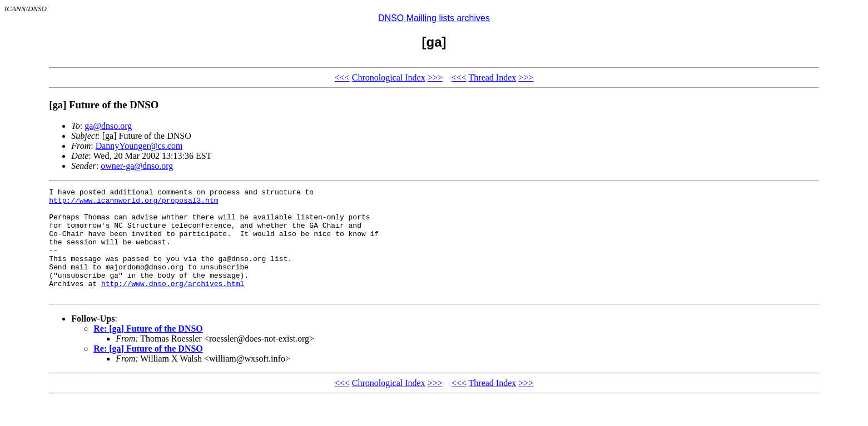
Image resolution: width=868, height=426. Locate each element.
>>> (435, 77)
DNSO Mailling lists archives (434, 18)
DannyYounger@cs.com (139, 146)
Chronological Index (389, 77)
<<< (342, 77)
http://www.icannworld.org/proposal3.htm (133, 203)
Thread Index (493, 77)
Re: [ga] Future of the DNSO (148, 350)
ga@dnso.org (108, 126)
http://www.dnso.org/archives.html (173, 303)
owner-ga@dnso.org (137, 166)
